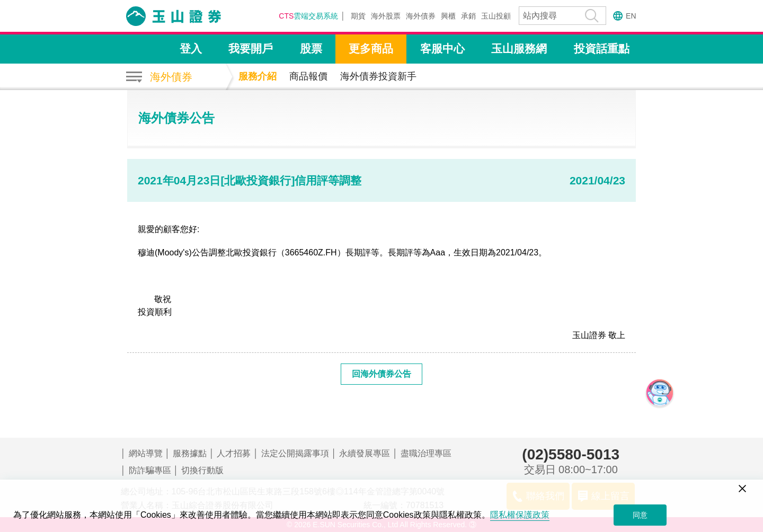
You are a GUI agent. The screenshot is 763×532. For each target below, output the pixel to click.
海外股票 (386, 16)
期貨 (358, 16)
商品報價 (308, 76)
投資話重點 (602, 48)
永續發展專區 (365, 453)
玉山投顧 (496, 16)
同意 (640, 515)
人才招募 (234, 453)
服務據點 (190, 453)
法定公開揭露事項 (295, 453)
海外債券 (421, 16)
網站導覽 (146, 453)
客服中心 (442, 48)
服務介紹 (258, 76)
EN (631, 16)
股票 (311, 48)
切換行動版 (202, 470)
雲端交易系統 (308, 16)
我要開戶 (251, 48)
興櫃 (448, 16)
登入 (191, 48)
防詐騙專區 (150, 470)
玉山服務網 (519, 48)
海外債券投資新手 (378, 76)
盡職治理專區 (426, 453)
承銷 (468, 16)
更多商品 (371, 48)
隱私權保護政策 (520, 515)
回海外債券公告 (381, 374)
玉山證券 (187, 16)
